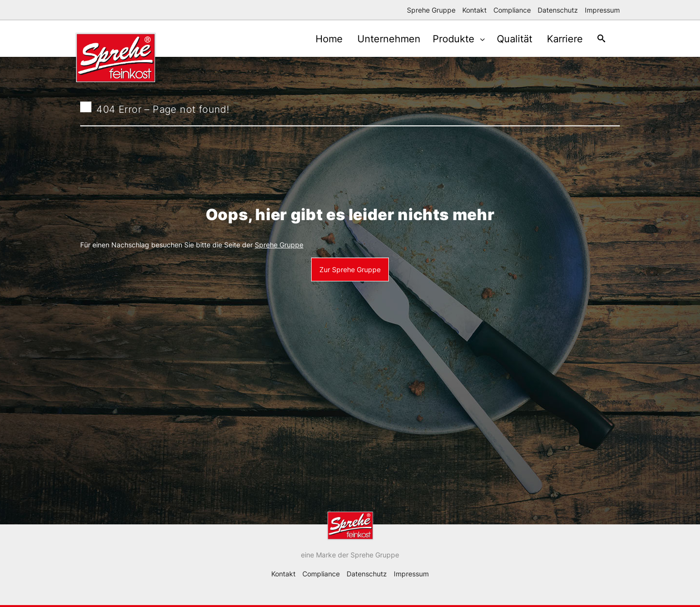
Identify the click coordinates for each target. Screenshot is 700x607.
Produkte (448, 39)
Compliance (512, 10)
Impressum (602, 10)
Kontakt (474, 10)
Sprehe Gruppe (431, 10)
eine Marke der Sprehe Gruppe (350, 555)
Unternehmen (379, 39)
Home (317, 39)
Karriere (560, 39)
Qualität (507, 39)
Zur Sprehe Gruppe (350, 269)
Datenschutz (558, 10)
